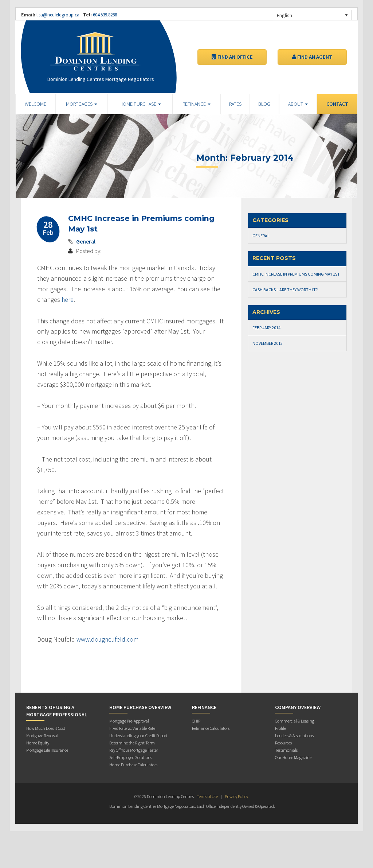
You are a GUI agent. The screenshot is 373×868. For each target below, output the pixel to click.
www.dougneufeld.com (108, 639)
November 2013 (268, 343)
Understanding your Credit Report (138, 735)
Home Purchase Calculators (133, 764)
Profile (280, 728)
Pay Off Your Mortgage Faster (134, 750)
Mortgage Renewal (42, 735)
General (86, 241)
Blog (264, 104)
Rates (235, 104)
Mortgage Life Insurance (47, 750)
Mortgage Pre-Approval (129, 721)
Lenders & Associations (294, 735)
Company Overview (298, 707)
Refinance (197, 104)
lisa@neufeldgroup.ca (58, 15)
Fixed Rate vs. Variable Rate (132, 728)
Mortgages (82, 104)
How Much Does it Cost (46, 728)
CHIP (196, 721)
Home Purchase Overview (140, 707)
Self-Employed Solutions (131, 757)
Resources (283, 742)
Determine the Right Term (132, 742)
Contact (337, 104)
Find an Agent (312, 57)
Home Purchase (140, 104)
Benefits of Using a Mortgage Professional (57, 711)
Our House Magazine (293, 757)
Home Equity (38, 742)
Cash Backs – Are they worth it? (285, 290)
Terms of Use (207, 796)
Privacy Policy (237, 796)
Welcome (36, 104)
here (68, 299)
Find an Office (232, 57)
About (298, 104)
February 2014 (266, 328)
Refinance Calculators (211, 728)
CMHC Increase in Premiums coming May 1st (296, 274)
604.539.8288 (104, 15)
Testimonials (286, 750)
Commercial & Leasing (295, 721)
